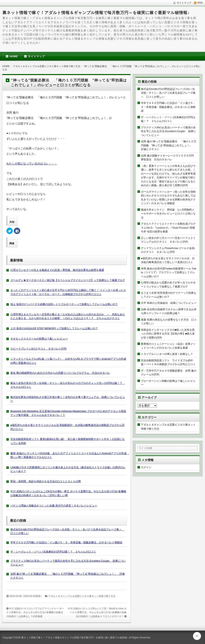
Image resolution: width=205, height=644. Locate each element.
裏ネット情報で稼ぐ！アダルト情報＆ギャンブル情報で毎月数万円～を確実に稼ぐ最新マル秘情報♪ (96, 13)
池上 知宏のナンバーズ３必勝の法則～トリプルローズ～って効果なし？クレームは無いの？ (64, 304)
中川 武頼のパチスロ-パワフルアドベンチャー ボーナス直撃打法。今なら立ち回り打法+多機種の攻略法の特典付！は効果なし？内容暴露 (35, 612)
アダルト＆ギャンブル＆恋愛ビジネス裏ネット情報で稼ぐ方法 (82, 596)
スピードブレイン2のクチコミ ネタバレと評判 (38, 349)
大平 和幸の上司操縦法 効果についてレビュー (169, 303)
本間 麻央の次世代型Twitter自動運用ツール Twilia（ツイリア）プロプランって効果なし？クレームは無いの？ (169, 272)
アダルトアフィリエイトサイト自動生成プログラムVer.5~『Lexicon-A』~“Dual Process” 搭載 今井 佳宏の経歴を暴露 (169, 228)
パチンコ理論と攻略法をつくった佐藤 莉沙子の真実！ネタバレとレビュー (54, 506)
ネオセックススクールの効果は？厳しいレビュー (39, 339)
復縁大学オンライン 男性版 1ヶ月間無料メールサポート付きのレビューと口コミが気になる (168, 214)
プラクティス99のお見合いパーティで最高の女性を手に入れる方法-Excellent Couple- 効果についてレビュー (168, 131)
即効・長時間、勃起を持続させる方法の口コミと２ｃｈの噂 (46, 481)
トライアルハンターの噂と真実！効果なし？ (167, 354)
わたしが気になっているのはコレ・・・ (32, 164)
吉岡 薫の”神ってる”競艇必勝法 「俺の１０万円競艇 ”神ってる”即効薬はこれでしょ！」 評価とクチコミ (169, 145)
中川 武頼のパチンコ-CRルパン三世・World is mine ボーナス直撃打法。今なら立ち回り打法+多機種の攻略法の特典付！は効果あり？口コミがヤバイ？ (97, 612)
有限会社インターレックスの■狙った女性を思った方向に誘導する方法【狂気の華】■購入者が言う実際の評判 (168, 334)
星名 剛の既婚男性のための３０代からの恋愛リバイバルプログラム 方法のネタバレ (60, 373)
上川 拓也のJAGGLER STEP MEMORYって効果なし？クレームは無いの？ (54, 328)
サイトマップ (36, 56)
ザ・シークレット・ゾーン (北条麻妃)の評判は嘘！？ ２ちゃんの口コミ (53, 552)
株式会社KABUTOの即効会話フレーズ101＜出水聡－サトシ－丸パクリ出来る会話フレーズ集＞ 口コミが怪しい (168, 93)
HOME (14, 56)
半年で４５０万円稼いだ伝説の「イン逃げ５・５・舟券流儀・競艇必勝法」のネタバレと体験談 (66, 542)
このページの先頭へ (197, 636)
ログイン (146, 467)
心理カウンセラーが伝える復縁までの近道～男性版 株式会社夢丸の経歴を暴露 (57, 270)
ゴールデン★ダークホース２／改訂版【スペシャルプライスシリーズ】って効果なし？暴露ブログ (68, 280)
